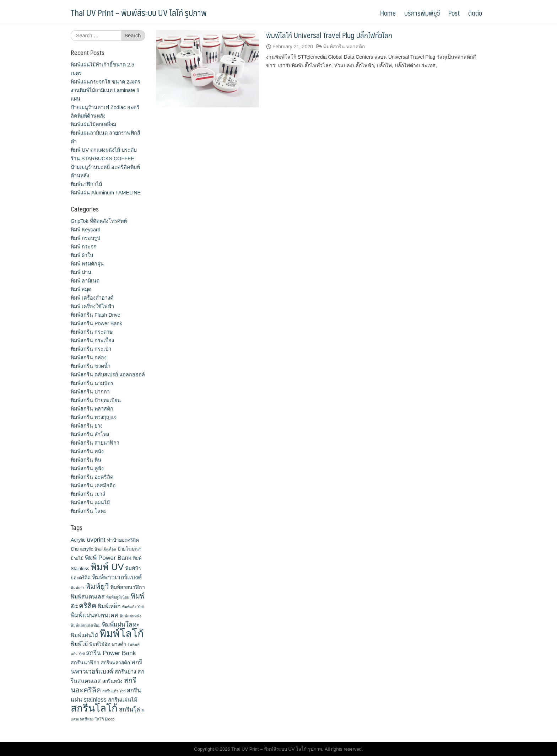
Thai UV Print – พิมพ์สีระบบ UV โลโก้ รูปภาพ (139, 12)
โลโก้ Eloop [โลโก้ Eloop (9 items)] (105, 719)
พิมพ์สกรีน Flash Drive (96, 315)
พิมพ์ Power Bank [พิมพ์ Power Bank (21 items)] (108, 558)
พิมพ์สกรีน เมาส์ (88, 494)
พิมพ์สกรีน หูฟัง (87, 468)
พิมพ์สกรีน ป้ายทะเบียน (96, 400)
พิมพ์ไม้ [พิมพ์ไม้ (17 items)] (79, 644)
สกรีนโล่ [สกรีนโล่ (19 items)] (129, 709)
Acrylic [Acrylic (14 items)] (78, 540)
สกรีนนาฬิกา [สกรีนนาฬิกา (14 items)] (85, 663)
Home (388, 13)
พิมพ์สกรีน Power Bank (96, 323)
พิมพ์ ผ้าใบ (82, 255)
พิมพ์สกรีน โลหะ (89, 511)
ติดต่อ (475, 13)
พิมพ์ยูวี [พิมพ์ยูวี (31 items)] (97, 586)
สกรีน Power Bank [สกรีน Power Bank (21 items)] (111, 653)
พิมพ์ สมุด (81, 289)
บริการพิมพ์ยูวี (422, 13)
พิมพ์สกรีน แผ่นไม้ (90, 503)
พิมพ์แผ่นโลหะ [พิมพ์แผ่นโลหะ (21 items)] (121, 624)
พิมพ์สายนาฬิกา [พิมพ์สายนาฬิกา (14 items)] (128, 587)
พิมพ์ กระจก (84, 247)
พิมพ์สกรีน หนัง (87, 451)
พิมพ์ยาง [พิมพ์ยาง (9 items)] (77, 588)
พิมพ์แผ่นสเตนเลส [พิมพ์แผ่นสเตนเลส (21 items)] (94, 615)
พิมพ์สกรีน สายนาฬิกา (95, 443)
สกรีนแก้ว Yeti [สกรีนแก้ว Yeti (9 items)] (114, 691)
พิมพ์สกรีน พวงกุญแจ (94, 417)
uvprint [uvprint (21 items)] (96, 540)
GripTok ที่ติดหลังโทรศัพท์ (99, 221)
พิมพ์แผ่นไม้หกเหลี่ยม (93, 124)
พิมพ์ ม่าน (81, 272)
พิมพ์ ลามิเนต (85, 281)
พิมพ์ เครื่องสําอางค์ (92, 298)
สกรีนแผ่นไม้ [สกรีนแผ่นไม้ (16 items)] (123, 700)
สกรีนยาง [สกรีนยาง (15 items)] (125, 672)
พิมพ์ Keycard (86, 230)
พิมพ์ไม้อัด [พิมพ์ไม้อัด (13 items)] (100, 644)
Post (454, 13)
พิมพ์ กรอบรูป (85, 238)
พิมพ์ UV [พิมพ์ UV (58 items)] (107, 567)
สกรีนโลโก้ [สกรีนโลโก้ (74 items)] (94, 708)
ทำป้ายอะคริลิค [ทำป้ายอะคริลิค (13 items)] (123, 540)
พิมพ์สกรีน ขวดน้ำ (91, 366)
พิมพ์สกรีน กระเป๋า (91, 349)
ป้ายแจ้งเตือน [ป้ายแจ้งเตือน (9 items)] (105, 549)
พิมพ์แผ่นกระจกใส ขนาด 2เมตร (106, 82)
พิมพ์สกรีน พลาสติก (344, 47)
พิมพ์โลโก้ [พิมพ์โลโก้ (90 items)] (122, 634)
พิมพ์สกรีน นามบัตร (92, 383)
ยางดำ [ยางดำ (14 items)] (119, 644)
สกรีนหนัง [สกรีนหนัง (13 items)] (112, 681)
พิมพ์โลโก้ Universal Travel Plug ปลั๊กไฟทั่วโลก (329, 35)
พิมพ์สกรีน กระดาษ (92, 332)
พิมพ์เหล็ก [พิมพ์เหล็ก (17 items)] (109, 606)
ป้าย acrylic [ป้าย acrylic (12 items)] (82, 549)
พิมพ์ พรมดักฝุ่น (87, 264)
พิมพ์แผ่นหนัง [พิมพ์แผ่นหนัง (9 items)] (130, 616)
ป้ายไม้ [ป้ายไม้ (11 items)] (77, 558)
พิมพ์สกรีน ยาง (87, 426)
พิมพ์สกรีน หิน (86, 460)
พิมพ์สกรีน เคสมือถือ (93, 486)
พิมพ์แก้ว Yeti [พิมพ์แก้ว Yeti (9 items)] (133, 607)
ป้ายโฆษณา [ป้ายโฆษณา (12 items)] (129, 549)
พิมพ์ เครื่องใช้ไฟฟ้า (92, 306)
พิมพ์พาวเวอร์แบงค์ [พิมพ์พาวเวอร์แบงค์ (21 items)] (117, 577)
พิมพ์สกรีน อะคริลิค (92, 477)
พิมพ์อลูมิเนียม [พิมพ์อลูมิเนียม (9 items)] (118, 597)
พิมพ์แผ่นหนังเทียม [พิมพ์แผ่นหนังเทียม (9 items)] (86, 625)
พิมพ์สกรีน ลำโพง (90, 434)
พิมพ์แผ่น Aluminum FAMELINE (106, 193)
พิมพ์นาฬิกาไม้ (86, 184)
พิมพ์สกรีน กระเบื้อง (92, 341)
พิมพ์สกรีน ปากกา (90, 392)
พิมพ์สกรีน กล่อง (89, 358)
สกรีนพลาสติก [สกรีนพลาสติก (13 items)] (115, 663)
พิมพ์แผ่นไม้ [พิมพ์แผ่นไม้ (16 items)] (84, 635)
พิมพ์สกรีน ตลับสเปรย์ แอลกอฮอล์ (108, 375)
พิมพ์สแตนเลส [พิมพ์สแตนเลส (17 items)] (88, 597)
